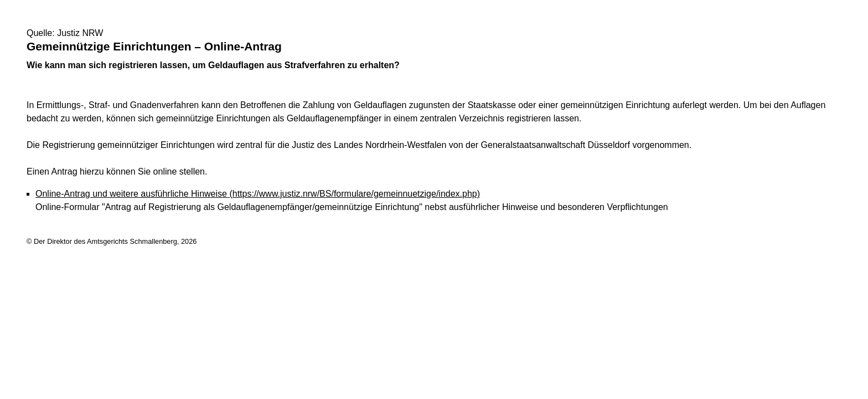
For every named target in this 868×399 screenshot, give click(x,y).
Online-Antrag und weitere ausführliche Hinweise (258, 194)
